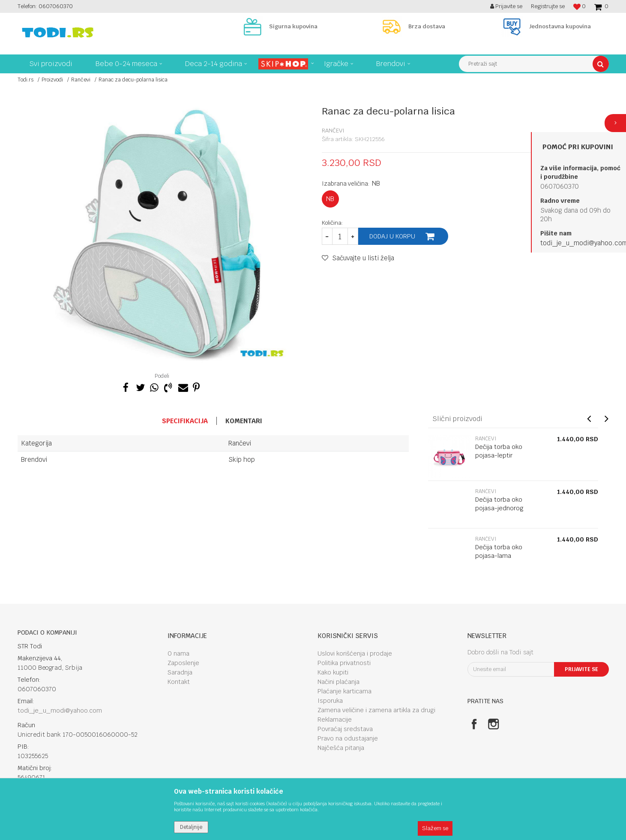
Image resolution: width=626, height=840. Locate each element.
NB (330, 199)
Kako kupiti (333, 672)
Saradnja (180, 672)
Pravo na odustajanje (348, 738)
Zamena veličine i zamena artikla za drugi (376, 710)
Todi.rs (25, 80)
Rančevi (81, 80)
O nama (178, 653)
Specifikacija (185, 421)
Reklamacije (335, 720)
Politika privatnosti (344, 663)
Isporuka (330, 701)
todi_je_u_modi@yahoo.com (60, 711)
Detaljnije (191, 827)
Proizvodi (52, 80)
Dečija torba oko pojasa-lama (499, 551)
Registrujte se (548, 6)
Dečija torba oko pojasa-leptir (499, 451)
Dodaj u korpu (392, 236)
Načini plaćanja (338, 682)
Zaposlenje (183, 663)
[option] (163, 235)
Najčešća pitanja (341, 748)
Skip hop (242, 459)
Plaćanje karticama (344, 691)
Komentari (244, 421)
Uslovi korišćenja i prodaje (355, 653)
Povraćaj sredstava (345, 729)
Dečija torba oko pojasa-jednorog (499, 504)
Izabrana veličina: (351, 183)
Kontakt (179, 682)
